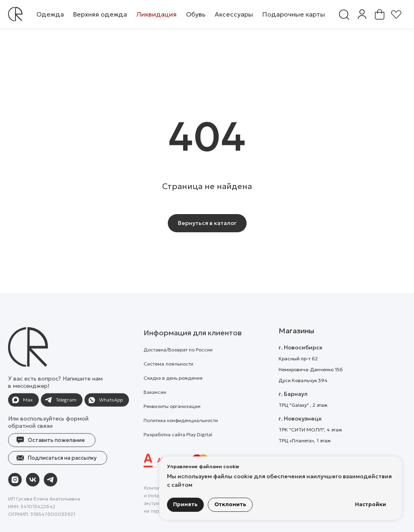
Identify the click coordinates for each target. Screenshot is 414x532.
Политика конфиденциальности (181, 435)
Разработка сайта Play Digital (178, 449)
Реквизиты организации (172, 421)
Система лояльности (168, 379)
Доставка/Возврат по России (178, 365)
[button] (50, 14)
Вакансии (155, 407)
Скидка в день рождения (173, 393)
